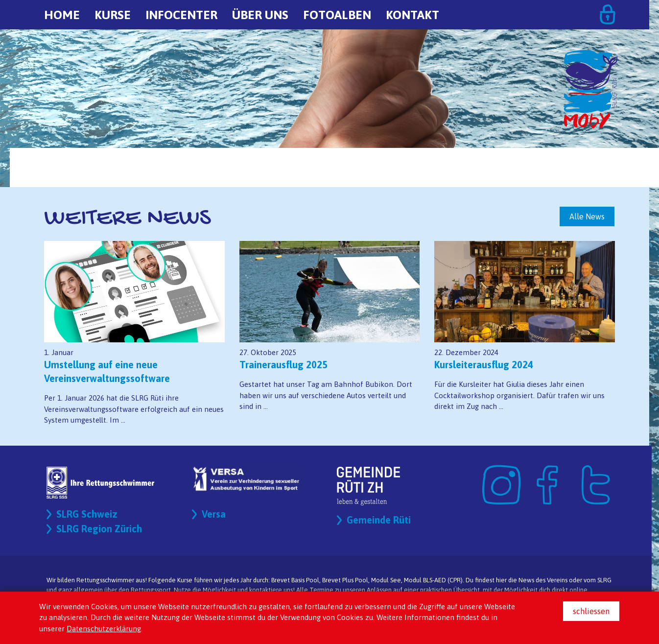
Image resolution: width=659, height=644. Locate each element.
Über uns (260, 15)
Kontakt (412, 15)
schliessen (591, 611)
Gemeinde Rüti (379, 520)
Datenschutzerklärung (104, 629)
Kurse (113, 15)
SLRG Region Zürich (99, 529)
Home (62, 15)
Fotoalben (337, 15)
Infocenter (181, 15)
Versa (214, 514)
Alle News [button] (587, 216)
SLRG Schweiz (87, 514)
